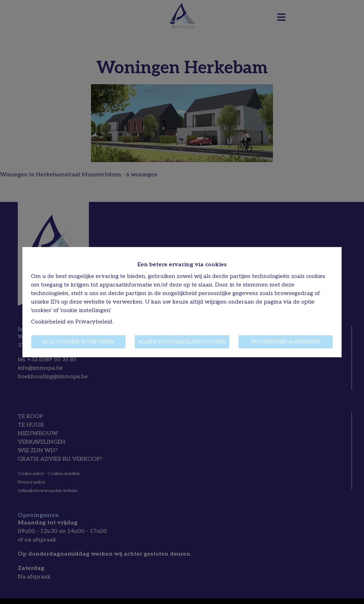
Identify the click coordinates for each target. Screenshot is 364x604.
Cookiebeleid (48, 322)
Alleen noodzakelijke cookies (182, 342)
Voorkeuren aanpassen (286, 342)
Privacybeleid (94, 322)
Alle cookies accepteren (78, 342)
